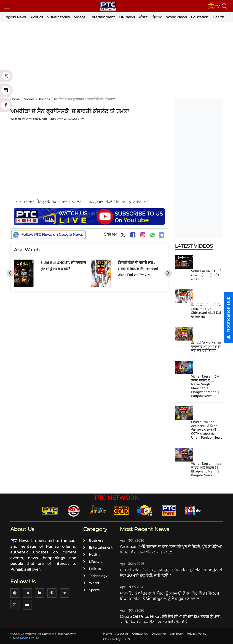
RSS (127, 639)
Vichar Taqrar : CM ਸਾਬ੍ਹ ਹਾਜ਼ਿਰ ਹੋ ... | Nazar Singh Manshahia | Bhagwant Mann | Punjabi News (205, 386)
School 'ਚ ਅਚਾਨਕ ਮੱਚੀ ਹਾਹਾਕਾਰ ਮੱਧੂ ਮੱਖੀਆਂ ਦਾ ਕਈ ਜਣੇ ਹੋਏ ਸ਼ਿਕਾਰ (206, 346)
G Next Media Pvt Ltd (25, 638)
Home (107, 634)
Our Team (176, 634)
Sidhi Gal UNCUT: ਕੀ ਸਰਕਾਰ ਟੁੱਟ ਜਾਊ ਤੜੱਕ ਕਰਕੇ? (206, 275)
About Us (122, 634)
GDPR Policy (112, 639)
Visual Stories (58, 17)
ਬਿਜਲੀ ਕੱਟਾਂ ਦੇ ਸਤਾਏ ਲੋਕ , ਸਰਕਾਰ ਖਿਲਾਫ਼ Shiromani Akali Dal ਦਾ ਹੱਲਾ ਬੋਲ (138, 269)
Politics (37, 17)
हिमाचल (157, 17)
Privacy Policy (197, 634)
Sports (91, 590)
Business (93, 540)
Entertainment (102, 17)
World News (176, 17)
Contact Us (140, 634)
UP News (127, 17)
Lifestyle (93, 562)
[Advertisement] (117, 59)
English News (15, 17)
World (91, 583)
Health (218, 17)
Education (200, 17)
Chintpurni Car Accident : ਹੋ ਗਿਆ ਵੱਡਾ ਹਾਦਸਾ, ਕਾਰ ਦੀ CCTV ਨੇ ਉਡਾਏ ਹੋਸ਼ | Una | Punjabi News (207, 430)
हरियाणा (144, 17)
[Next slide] (168, 273)
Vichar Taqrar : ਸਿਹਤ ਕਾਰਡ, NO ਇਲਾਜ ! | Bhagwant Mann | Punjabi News (206, 469)
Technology (95, 576)
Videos (79, 17)
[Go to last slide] (10, 273)
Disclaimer (159, 634)
